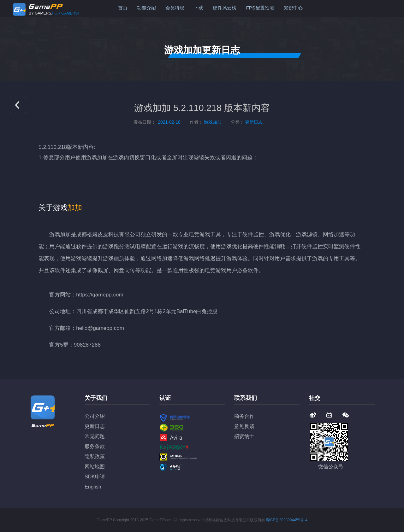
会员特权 (175, 8)
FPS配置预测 (260, 8)
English (93, 487)
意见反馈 (244, 426)
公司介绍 (95, 416)
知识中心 (293, 8)
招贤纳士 (244, 436)
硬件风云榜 (225, 8)
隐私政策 (95, 456)
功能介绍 (146, 8)
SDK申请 (95, 477)
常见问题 (95, 436)
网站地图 (95, 467)
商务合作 (244, 416)
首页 (123, 8)
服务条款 (95, 446)
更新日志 (95, 426)
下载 (199, 8)
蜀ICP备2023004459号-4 (286, 520)
